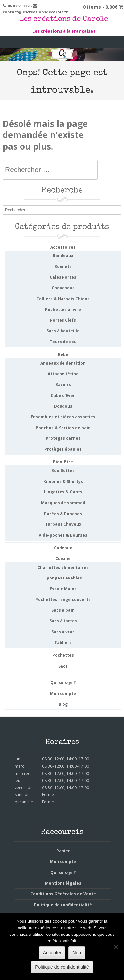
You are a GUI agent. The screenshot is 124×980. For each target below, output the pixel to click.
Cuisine (63, 559)
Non (77, 953)
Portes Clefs (63, 320)
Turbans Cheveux (63, 524)
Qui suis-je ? (63, 683)
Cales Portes (63, 277)
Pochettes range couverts (63, 599)
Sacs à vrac (63, 632)
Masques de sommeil (63, 503)
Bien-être (63, 462)
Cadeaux (63, 548)
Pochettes (63, 655)
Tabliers (63, 643)
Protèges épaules (63, 449)
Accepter (52, 953)
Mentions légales (63, 883)
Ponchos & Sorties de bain (63, 428)
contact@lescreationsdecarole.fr (35, 12)
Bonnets (63, 267)
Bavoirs (63, 385)
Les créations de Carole (64, 20)
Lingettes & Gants (63, 492)
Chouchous (63, 288)
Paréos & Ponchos (63, 514)
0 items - (103, 7)
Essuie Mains (63, 589)
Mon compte (63, 693)
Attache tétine (63, 374)
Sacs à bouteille (63, 331)
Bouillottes (63, 471)
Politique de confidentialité (63, 905)
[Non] (116, 947)
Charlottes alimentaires (63, 567)
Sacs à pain (63, 610)
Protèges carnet (63, 438)
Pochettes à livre (63, 309)
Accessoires (63, 247)
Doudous (63, 406)
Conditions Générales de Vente (63, 894)
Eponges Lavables (63, 578)
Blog (63, 704)
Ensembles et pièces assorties (63, 417)
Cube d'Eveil (63, 395)
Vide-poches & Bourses (63, 535)
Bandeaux (63, 256)
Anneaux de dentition (63, 363)
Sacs (63, 666)
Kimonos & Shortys (63, 481)
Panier (63, 851)
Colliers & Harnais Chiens (63, 299)
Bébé (63, 355)
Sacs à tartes (63, 621)
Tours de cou (63, 342)
